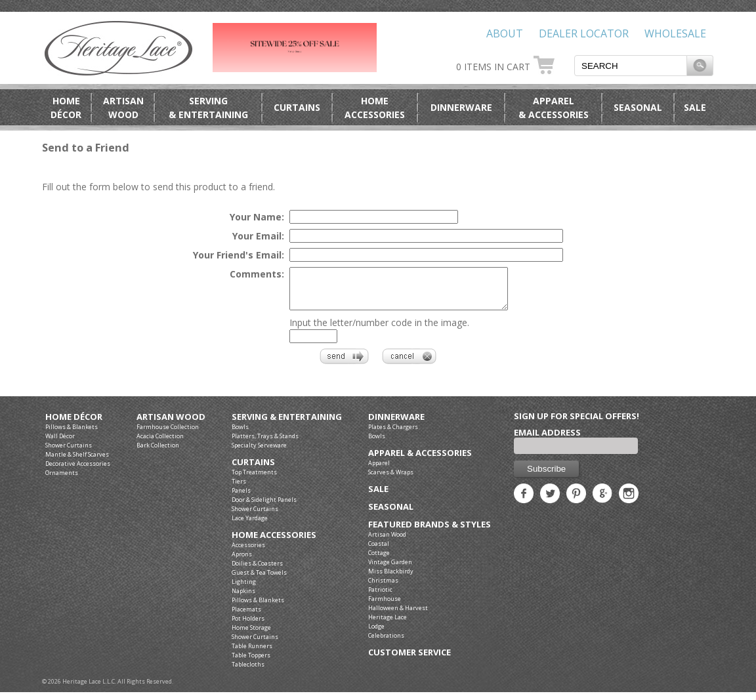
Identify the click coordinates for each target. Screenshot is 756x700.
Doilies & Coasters (257, 571)
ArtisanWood (123, 108)
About (505, 33)
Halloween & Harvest (398, 616)
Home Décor (74, 425)
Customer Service (409, 660)
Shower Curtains (69, 453)
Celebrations (386, 643)
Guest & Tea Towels (259, 580)
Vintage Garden (390, 570)
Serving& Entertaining (208, 108)
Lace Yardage (250, 526)
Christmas (383, 588)
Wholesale (675, 33)
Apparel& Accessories (554, 108)
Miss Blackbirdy (391, 579)
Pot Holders (248, 626)
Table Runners (252, 654)
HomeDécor (66, 108)
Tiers (239, 489)
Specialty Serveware (259, 453)
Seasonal (638, 107)
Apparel (379, 471)
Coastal (379, 551)
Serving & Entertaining (287, 425)
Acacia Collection (160, 444)
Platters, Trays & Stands (265, 444)
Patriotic (380, 597)
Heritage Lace (388, 625)
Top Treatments (254, 480)
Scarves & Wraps (391, 480)
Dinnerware (461, 107)
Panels (241, 498)
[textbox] (631, 66)
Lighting (244, 589)
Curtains (297, 107)
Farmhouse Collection (168, 435)
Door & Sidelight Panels (264, 507)
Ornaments (62, 481)
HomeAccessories (375, 108)
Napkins (243, 599)
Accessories (248, 553)
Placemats (246, 617)
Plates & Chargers (393, 435)
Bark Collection (158, 453)
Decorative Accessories (78, 471)
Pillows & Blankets (72, 435)
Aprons (242, 562)
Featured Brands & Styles (430, 532)
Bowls (240, 435)
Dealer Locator (584, 33)
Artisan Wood (171, 425)
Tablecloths (248, 672)
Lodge (376, 634)
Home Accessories (274, 543)
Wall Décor (60, 444)
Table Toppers (251, 663)
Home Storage (251, 635)
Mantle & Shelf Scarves (77, 462)
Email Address (547, 440)
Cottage (379, 561)
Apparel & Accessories (420, 461)
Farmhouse (385, 607)
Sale (695, 107)
